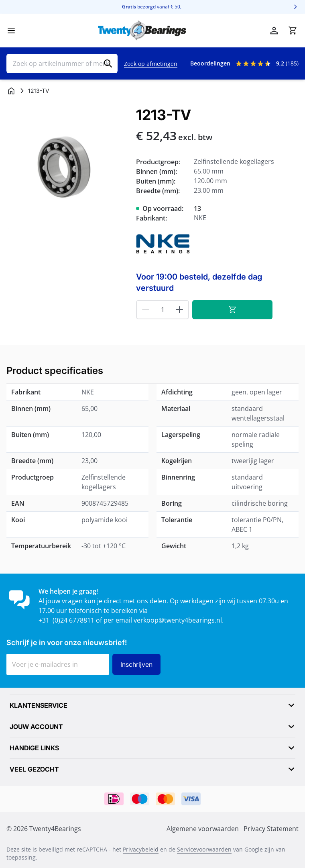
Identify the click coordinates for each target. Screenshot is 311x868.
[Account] (274, 31)
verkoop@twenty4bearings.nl (178, 620)
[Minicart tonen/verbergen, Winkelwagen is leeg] (293, 31)
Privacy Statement (271, 829)
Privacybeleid (141, 849)
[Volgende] (295, 7)
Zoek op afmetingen (151, 64)
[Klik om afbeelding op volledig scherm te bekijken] (67, 168)
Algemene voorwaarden (203, 829)
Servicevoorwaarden (204, 849)
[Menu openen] (11, 31)
